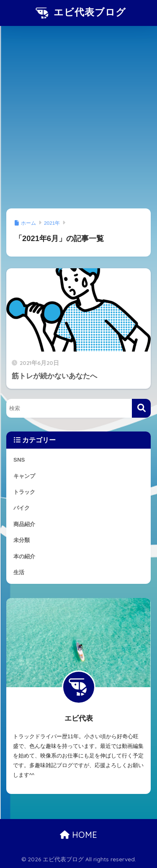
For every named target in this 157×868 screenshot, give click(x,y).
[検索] (141, 408)
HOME (78, 835)
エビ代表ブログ (80, 13)
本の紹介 (24, 556)
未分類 (22, 540)
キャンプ (24, 476)
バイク (22, 508)
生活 (19, 572)
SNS (19, 460)
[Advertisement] (78, 119)
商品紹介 (24, 524)
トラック (24, 492)
